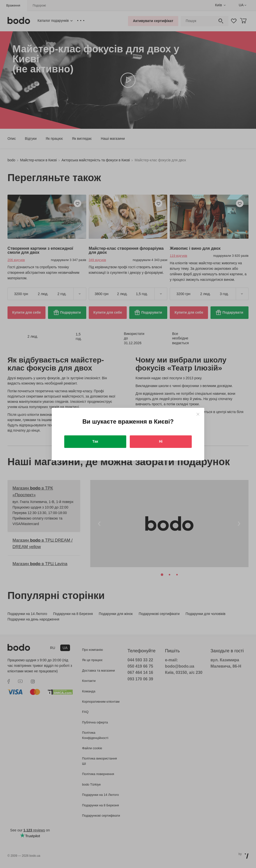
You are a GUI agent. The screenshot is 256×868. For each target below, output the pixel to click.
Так (95, 441)
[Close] (198, 414)
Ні (161, 441)
